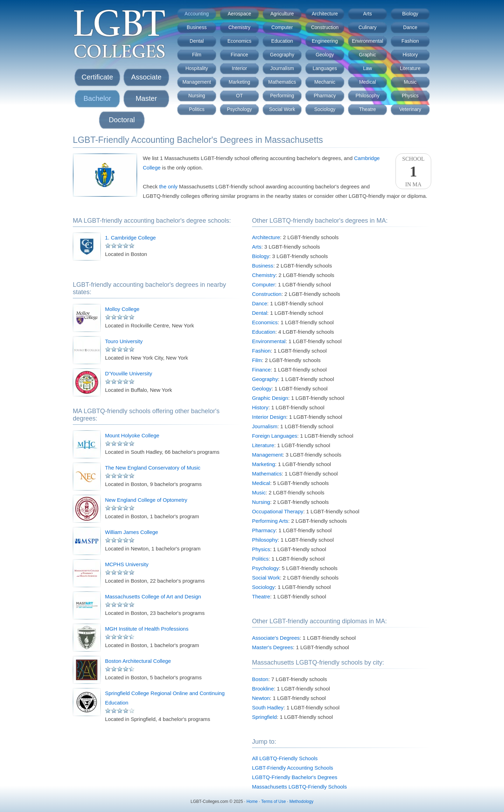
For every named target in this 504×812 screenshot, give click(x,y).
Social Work (282, 109)
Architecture (325, 14)
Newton (261, 698)
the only (169, 186)
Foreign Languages (275, 436)
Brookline (263, 689)
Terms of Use (274, 801)
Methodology (302, 801)
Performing (282, 96)
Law (367, 68)
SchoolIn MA (413, 172)
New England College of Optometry (146, 500)
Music (410, 82)
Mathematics (282, 82)
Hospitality (197, 68)
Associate (146, 77)
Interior (239, 68)
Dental (197, 41)
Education (282, 41)
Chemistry (239, 27)
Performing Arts (270, 521)
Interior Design (269, 417)
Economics (239, 41)
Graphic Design (270, 398)
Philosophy (368, 96)
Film (197, 55)
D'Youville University (129, 373)
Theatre (367, 109)
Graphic (367, 55)
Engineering (325, 41)
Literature (410, 68)
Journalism (282, 68)
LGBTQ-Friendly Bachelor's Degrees (295, 777)
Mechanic (325, 82)
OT (239, 96)
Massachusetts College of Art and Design (153, 596)
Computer (282, 27)
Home (252, 801)
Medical (367, 82)
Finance (239, 55)
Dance (410, 27)
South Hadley (268, 707)
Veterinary (410, 109)
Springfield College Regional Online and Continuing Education (165, 698)
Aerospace (240, 14)
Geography (282, 55)
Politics (197, 109)
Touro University (124, 341)
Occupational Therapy (278, 511)
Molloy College (122, 309)
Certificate (97, 77)
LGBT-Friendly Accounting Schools (293, 768)
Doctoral (122, 120)
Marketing (239, 82)
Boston (260, 679)
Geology (325, 55)
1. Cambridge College (130, 238)
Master (146, 98)
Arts (368, 14)
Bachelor (97, 98)
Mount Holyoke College (132, 435)
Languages (325, 68)
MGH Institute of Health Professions (147, 629)
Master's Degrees (272, 647)
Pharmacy (325, 96)
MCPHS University (127, 564)
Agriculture (282, 14)
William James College (132, 532)
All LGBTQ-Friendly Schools (285, 758)
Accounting (197, 14)
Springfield (264, 717)
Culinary (367, 27)
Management (197, 82)
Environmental (367, 41)
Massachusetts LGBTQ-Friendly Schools (299, 787)
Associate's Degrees (276, 638)
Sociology (325, 109)
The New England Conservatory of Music (153, 468)
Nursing (197, 96)
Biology (410, 14)
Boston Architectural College (138, 661)
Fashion (410, 41)
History (410, 55)
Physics (410, 96)
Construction (325, 27)
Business (197, 27)
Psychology (239, 109)
